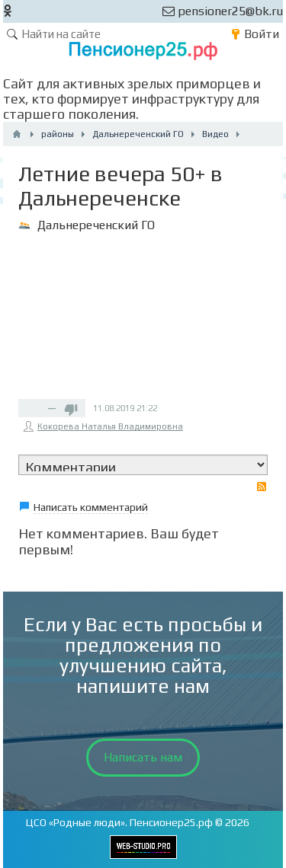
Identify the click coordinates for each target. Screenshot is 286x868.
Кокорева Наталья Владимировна (110, 426)
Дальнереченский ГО (96, 225)
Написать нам (143, 757)
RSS (262, 487)
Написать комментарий (91, 507)
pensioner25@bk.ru (223, 11)
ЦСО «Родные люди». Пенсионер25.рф (119, 822)
